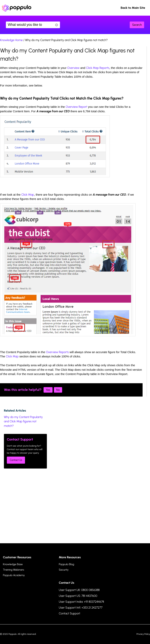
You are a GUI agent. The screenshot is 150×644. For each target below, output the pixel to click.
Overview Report (76, 107)
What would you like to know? (33, 25)
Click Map (28, 195)
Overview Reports (57, 352)
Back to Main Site (133, 8)
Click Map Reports (98, 68)
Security (64, 570)
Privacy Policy (143, 634)
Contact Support (70, 613)
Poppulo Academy (14, 575)
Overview (73, 68)
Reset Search (57, 25)
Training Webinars (13, 570)
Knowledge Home (11, 40)
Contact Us (16, 460)
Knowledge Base (13, 564)
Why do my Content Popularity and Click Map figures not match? (23, 421)
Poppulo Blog (66, 564)
